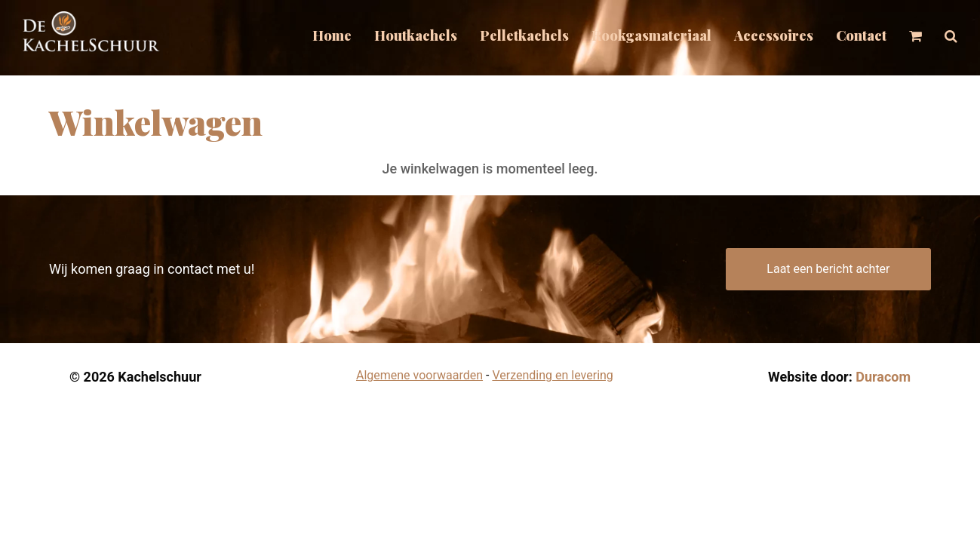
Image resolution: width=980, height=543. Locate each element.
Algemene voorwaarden (419, 375)
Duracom (883, 377)
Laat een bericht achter (828, 269)
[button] (951, 38)
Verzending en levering (552, 375)
